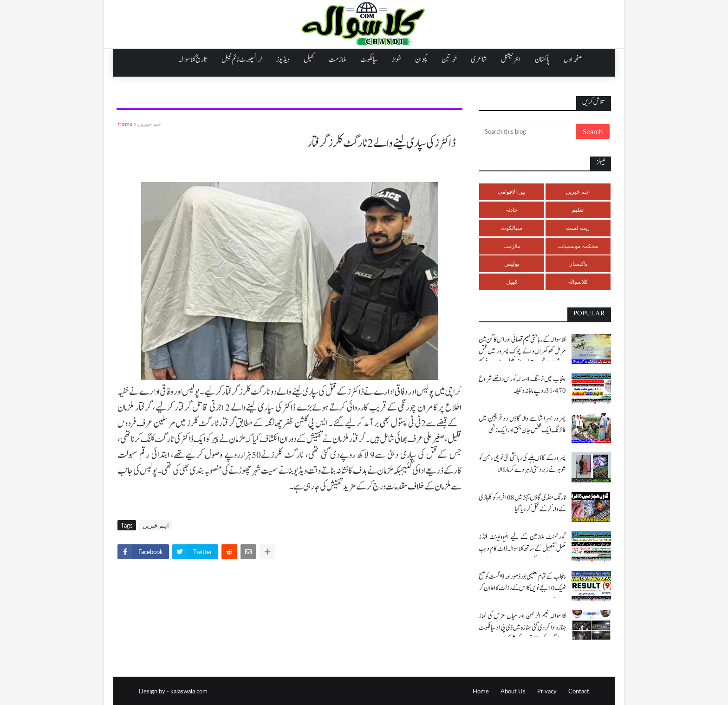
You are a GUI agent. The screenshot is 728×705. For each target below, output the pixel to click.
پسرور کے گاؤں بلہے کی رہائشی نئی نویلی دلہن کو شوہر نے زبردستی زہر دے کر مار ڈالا (522, 464)
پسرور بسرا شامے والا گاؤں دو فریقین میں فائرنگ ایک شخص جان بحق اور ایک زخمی (522, 424)
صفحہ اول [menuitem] (573, 59)
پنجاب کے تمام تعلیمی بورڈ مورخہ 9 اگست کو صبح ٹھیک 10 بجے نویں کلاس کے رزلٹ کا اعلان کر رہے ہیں (522, 588)
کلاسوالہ (578, 282)
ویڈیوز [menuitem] (283, 59)
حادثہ (512, 210)
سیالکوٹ (512, 228)
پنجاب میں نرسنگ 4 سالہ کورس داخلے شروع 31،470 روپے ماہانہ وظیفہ (522, 385)
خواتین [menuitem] (449, 59)
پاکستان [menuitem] (542, 59)
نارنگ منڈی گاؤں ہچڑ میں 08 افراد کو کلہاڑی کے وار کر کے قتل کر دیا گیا (522, 503)
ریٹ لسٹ (578, 228)
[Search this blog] (528, 131)
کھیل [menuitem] (309, 59)
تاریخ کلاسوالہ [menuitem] (193, 59)
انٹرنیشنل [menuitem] (511, 59)
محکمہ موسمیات (578, 246)
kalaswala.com (189, 691)
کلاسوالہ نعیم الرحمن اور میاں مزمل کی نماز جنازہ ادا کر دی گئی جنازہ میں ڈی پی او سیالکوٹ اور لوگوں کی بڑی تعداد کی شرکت (522, 628)
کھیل (512, 282)
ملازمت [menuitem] (338, 59)
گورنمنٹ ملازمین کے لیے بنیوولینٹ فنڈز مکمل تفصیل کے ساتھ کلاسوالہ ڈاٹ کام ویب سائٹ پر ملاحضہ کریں (522, 549)
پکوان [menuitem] (421, 59)
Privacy (547, 691)
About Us (513, 691)
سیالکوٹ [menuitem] (369, 59)
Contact (579, 691)
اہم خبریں (150, 124)
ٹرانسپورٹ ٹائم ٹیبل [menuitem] (242, 59)
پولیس (512, 264)
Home (125, 124)
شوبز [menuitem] (396, 59)
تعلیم (578, 210)
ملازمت (512, 246)
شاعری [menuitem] (479, 59)
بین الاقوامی (512, 192)
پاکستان (578, 264)
